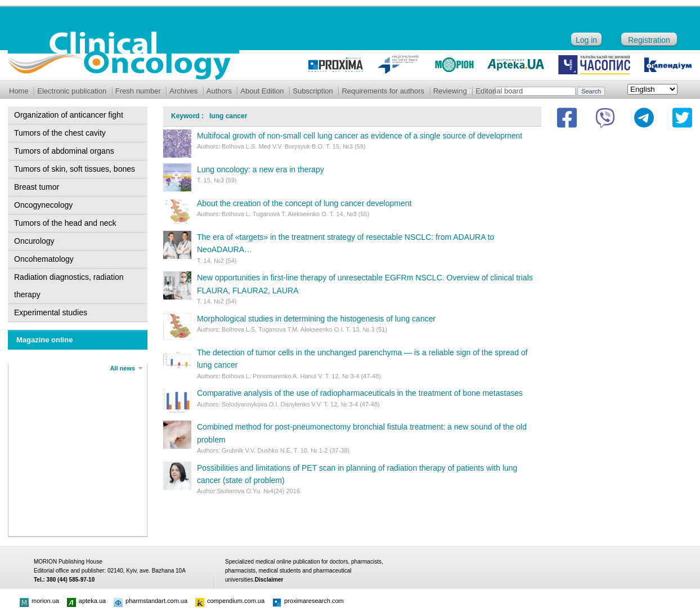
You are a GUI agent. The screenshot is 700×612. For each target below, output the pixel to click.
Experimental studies (51, 312)
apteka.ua (86, 601)
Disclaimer (269, 580)
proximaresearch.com (308, 601)
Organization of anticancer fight (69, 115)
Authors (219, 91)
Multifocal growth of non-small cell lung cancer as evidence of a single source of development (360, 136)
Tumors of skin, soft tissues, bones (75, 169)
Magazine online (44, 340)
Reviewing (450, 91)
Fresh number (138, 91)
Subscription (313, 91)
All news (122, 368)
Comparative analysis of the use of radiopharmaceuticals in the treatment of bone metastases (360, 393)
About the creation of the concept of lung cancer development (304, 203)
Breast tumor (37, 187)
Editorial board (499, 91)
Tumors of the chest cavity (60, 133)
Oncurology (34, 241)
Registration (649, 40)
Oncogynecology (43, 205)
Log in (586, 40)
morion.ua (39, 601)
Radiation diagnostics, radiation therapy (69, 286)
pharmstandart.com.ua (151, 601)
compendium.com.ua (230, 601)
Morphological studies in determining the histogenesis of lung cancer (316, 319)
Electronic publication (72, 91)
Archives (183, 91)
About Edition (262, 91)
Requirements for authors (383, 91)
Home (19, 91)
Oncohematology (44, 259)
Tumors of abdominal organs (64, 151)
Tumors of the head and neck (65, 223)
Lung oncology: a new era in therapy (261, 169)
